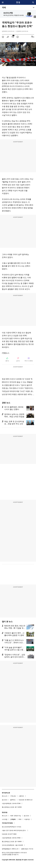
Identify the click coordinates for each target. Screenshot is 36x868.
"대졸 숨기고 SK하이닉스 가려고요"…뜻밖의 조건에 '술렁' (14, 643)
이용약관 (27, 819)
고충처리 (21, 796)
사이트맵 (5, 819)
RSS (20, 819)
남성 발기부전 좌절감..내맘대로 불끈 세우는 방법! (18, 394)
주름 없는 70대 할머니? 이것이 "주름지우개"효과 (18, 388)
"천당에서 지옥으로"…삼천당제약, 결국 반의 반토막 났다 (15, 657)
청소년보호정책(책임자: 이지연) (11, 827)
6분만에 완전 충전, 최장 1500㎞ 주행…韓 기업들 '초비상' (15, 628)
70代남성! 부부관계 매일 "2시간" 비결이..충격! (18, 391)
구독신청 (13, 796)
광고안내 (5, 800)
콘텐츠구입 (17, 816)
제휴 (12, 816)
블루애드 (13, 800)
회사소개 (5, 796)
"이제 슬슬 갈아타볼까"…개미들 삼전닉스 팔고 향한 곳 (15, 650)
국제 (4, 8)
